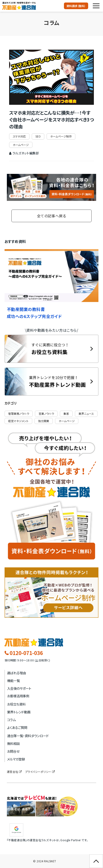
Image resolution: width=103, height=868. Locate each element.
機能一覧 (13, 681)
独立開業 (44, 421)
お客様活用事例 (18, 696)
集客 (66, 414)
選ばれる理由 (17, 673)
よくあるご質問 (17, 727)
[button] (96, 6)
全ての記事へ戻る (52, 216)
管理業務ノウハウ (19, 414)
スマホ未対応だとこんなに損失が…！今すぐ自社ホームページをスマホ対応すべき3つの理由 (51, 120)
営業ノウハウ (46, 414)
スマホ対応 (19, 136)
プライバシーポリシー (38, 772)
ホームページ (21, 145)
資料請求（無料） (76, 6)
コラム (11, 720)
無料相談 (13, 743)
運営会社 (13, 772)
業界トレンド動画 (19, 712)
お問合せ (13, 751)
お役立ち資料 (16, 704)
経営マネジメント (18, 421)
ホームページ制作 (61, 136)
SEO (38, 136)
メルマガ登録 (16, 759)
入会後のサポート (19, 688)
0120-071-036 (26, 653)
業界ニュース (86, 414)
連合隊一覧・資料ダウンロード (28, 736)
